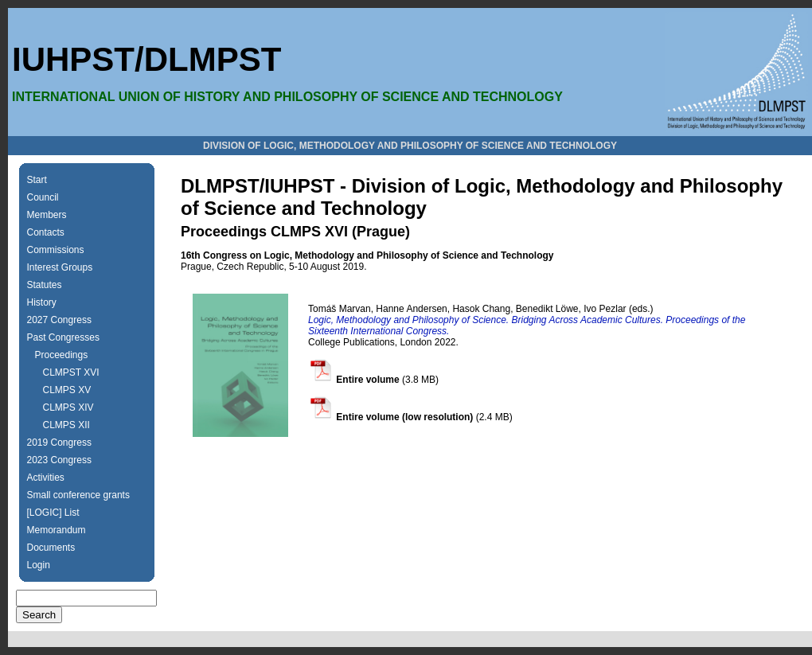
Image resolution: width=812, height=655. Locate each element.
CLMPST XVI (71, 372)
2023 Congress (59, 460)
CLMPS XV (67, 390)
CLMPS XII (66, 425)
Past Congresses (63, 337)
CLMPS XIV (68, 407)
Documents (51, 548)
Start (37, 180)
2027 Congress (59, 320)
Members (47, 215)
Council (43, 197)
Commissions (56, 250)
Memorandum (57, 530)
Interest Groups (60, 267)
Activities (46, 478)
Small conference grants (78, 495)
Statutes (45, 285)
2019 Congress (59, 443)
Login (39, 565)
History (42, 302)
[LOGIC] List (53, 513)
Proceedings (62, 355)
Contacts (46, 232)
